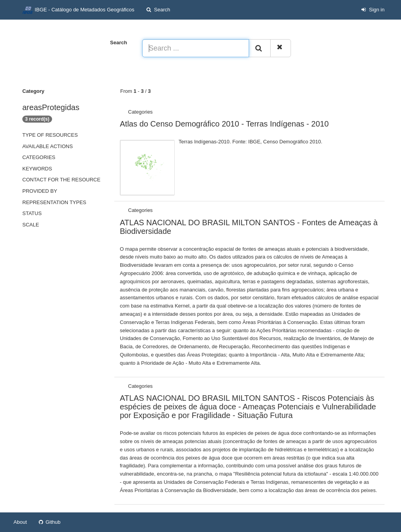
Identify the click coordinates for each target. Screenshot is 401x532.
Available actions (48, 146)
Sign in (373, 10)
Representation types (54, 202)
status (32, 213)
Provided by (40, 191)
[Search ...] (196, 48)
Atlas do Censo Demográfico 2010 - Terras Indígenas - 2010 (224, 124)
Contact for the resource (61, 180)
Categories (39, 157)
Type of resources (50, 135)
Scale (31, 225)
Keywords (37, 169)
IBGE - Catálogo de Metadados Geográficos (78, 10)
